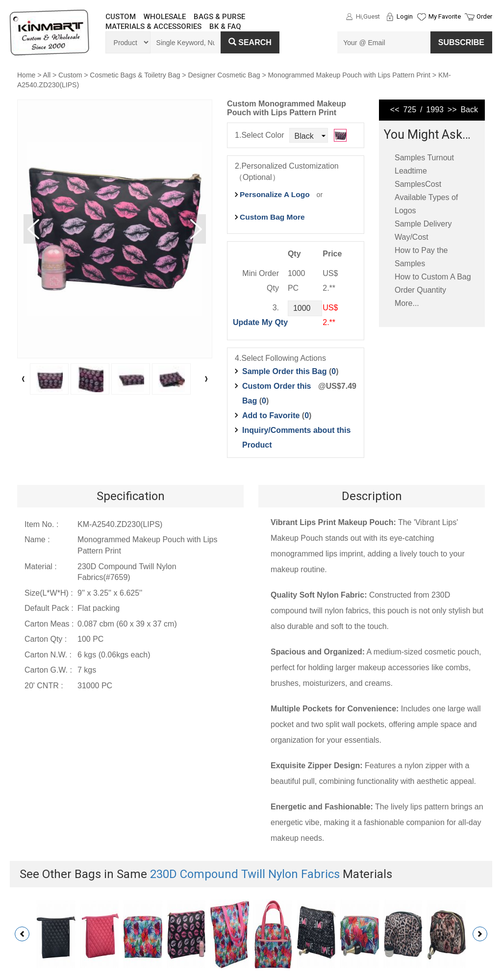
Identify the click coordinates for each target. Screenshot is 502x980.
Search (250, 42)
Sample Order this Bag (286, 371)
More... (407, 303)
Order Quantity (420, 290)
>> (452, 110)
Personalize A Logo (275, 194)
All (47, 75)
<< (395, 110)
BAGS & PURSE (219, 17)
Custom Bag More (272, 217)
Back (469, 110)
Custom (70, 75)
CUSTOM (121, 17)
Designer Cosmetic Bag (224, 75)
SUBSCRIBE (461, 42)
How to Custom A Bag (433, 277)
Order (484, 16)
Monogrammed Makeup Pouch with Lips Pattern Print (349, 75)
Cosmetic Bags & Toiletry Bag (135, 75)
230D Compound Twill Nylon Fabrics (245, 874)
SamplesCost (418, 184)
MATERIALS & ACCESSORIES (153, 26)
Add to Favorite (271, 415)
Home (26, 75)
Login (405, 16)
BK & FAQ (225, 26)
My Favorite (445, 16)
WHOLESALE (165, 17)
